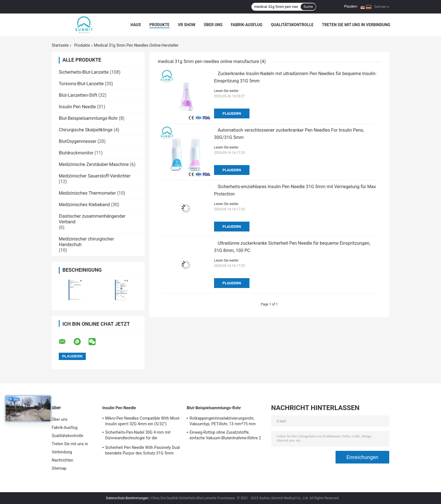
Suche (308, 7)
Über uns (213, 25)
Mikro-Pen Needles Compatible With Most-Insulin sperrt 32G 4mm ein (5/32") (143, 421)
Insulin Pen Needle (77, 107)
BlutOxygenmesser (78, 141)
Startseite (60, 45)
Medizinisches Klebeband (84, 205)
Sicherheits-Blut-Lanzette (84, 72)
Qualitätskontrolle (292, 25)
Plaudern (351, 6)
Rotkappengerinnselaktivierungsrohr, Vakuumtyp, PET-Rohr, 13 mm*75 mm (223, 421)
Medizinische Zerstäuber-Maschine (94, 164)
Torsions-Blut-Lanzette (81, 84)
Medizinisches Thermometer (87, 193)
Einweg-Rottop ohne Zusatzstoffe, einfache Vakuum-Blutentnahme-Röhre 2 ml (225, 436)
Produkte (159, 25)
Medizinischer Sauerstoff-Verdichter (95, 176)
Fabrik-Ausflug (247, 25)
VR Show (187, 25)
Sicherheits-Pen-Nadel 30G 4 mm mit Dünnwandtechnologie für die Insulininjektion (138, 436)
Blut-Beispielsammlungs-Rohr (88, 118)
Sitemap (59, 468)
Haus (136, 25)
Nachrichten (63, 460)
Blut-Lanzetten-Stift (78, 95)
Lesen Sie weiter (226, 91)
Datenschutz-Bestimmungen (127, 498)
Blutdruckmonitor (76, 153)
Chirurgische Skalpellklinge (86, 130)
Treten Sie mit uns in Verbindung (356, 25)
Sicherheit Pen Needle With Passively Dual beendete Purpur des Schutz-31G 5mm (142, 450)
